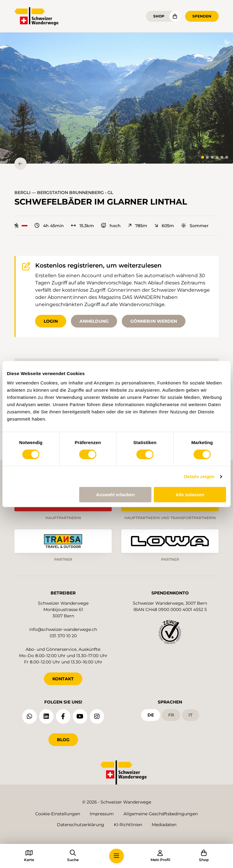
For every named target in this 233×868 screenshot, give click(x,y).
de (151, 715)
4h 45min (49, 226)
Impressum (102, 814)
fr (171, 715)
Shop (159, 16)
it (191, 715)
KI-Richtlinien (128, 825)
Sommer (195, 226)
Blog (63, 740)
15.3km (82, 226)
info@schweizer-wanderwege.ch (63, 629)
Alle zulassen (190, 495)
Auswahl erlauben (115, 495)
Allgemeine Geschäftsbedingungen (161, 814)
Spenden (202, 16)
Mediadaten (164, 825)
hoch (111, 226)
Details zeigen (199, 476)
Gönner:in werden (154, 321)
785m (138, 226)
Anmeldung (94, 321)
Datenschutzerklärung (81, 825)
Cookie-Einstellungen (58, 814)
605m (164, 226)
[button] (116, 98)
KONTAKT (63, 679)
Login (51, 321)
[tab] (203, 157)
